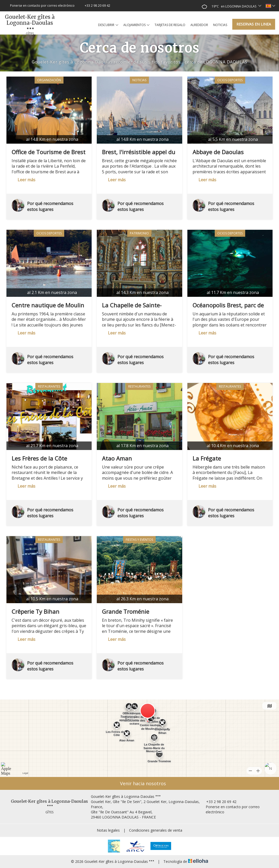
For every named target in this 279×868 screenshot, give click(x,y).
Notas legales (108, 830)
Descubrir (108, 25)
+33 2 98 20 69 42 (218, 802)
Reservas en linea (254, 24)
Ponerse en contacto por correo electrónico (230, 809)
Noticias (220, 25)
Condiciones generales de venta (156, 830)
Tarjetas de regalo (170, 25)
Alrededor (199, 25)
